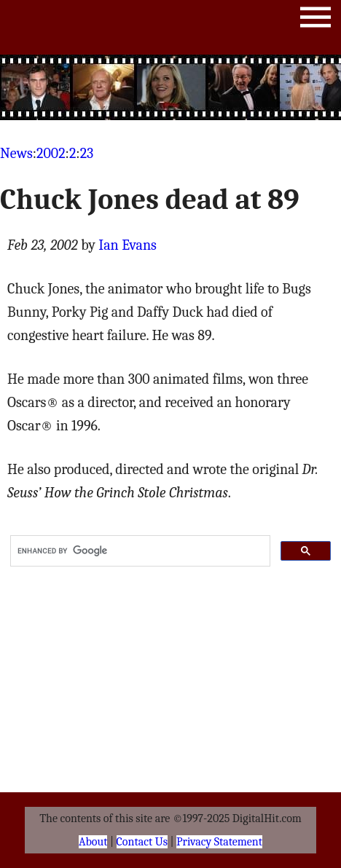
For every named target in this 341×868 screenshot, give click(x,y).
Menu (315, 20)
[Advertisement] (170, 87)
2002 (51, 153)
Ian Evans (128, 245)
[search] (139, 551)
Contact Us (142, 842)
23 (87, 153)
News (16, 153)
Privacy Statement (219, 842)
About (93, 842)
